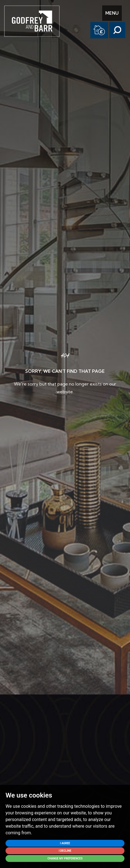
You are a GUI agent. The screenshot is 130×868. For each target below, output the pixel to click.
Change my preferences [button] (65, 858)
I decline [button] (65, 851)
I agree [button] (65, 843)
